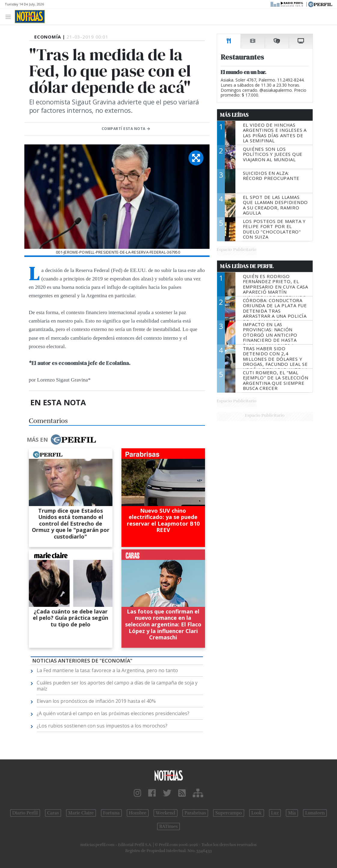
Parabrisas (195, 813)
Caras (53, 813)
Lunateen (315, 813)
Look (257, 813)
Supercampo (229, 813)
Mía (292, 813)
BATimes (168, 826)
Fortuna (111, 813)
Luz (275, 813)
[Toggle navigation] (10, 16)
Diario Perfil (25, 813)
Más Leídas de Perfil (247, 266)
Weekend (165, 813)
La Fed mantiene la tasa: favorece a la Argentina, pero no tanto (107, 670)
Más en (61, 440)
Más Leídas (234, 115)
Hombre (138, 813)
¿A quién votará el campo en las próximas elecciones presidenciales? (113, 713)
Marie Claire (81, 813)
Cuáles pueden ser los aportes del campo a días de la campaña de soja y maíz (117, 686)
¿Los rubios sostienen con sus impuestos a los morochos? (102, 726)
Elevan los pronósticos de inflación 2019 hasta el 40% (96, 701)
